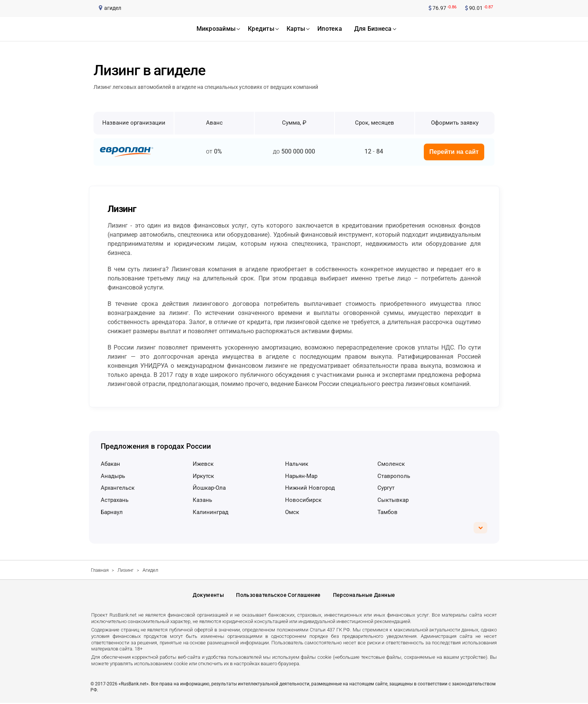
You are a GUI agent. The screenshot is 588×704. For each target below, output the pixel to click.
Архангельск (118, 488)
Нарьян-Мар (301, 476)
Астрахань (115, 500)
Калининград (211, 512)
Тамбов (388, 512)
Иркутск (203, 476)
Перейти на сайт (454, 152)
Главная (100, 570)
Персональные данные (364, 596)
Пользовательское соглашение (278, 596)
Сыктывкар (393, 500)
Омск (292, 512)
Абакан (110, 464)
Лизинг (125, 570)
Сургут (386, 488)
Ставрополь (394, 476)
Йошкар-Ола (209, 488)
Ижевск (203, 464)
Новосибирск (303, 500)
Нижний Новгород (310, 488)
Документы (208, 596)
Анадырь (113, 476)
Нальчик (297, 464)
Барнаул (112, 512)
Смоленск (391, 464)
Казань (202, 500)
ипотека (330, 29)
